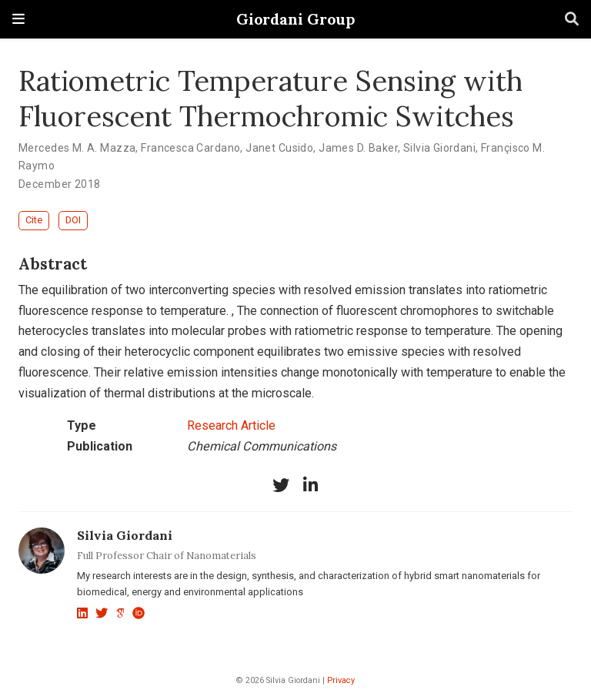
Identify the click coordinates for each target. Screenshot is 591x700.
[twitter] (281, 485)
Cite (34, 220)
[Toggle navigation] (18, 19)
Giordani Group (295, 19)
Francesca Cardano (190, 148)
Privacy (341, 680)
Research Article (231, 425)
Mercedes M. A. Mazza (77, 148)
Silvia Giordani (439, 148)
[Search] (572, 20)
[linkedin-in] (310, 485)
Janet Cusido (279, 148)
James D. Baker (358, 148)
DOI (73, 220)
